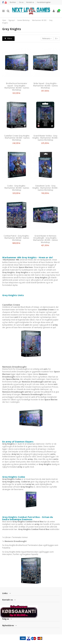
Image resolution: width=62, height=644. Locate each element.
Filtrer (8, 38)
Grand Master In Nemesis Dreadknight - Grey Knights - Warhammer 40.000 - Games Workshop (45, 239)
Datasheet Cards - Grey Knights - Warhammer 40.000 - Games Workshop (45, 188)
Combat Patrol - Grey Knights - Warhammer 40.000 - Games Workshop (17, 238)
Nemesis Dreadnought (14, 367)
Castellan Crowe (11, 305)
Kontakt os (30, 2)
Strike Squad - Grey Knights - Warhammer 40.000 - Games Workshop (45, 86)
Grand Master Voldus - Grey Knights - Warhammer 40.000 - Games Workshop (45, 138)
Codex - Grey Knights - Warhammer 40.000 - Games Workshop (17, 188)
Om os (21, 2)
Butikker (13, 2)
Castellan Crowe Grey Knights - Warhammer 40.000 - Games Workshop (17, 138)
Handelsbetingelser (44, 2)
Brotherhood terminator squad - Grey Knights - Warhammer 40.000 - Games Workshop (17, 87)
